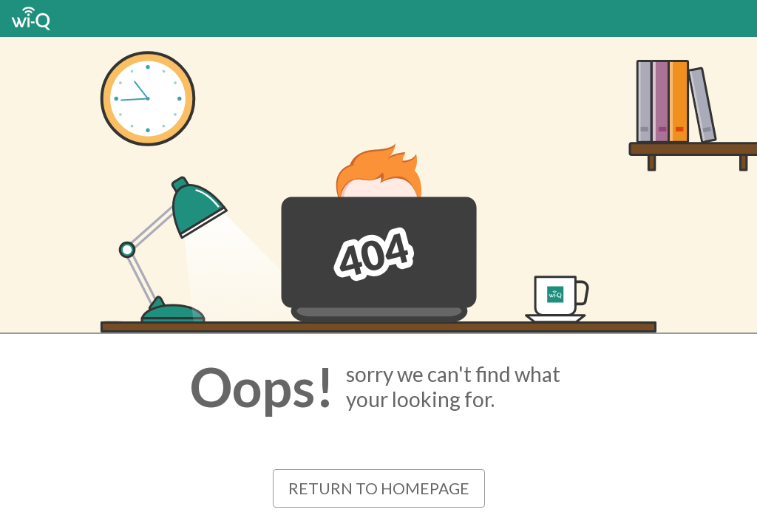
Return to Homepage (379, 488)
